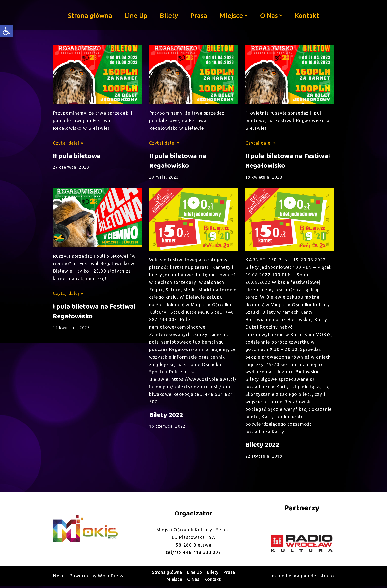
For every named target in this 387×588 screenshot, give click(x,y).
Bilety (169, 15)
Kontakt (307, 15)
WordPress (111, 578)
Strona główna (89, 15)
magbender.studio (313, 578)
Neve (59, 578)
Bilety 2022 (166, 417)
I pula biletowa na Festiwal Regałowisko (94, 312)
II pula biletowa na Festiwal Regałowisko (288, 161)
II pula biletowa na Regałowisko (178, 161)
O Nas (193, 581)
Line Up (136, 15)
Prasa (199, 15)
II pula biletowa (77, 156)
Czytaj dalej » (68, 143)
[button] (246, 15)
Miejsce (174, 581)
